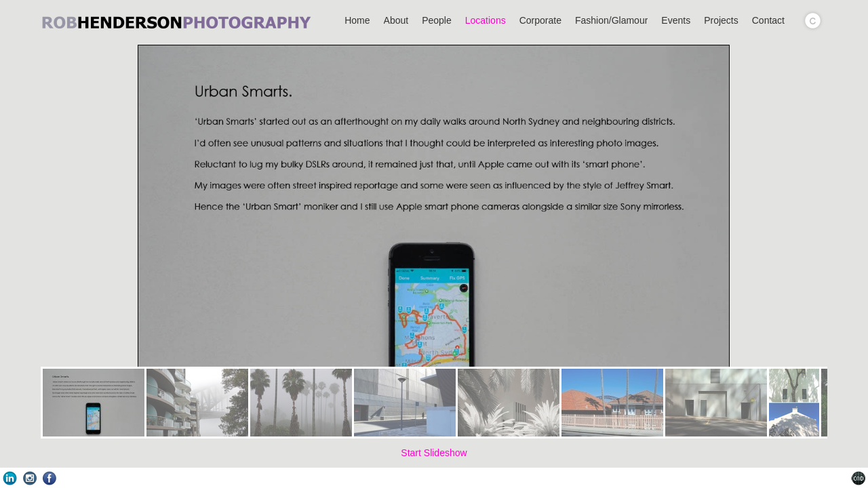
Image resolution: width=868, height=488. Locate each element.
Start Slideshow (434, 453)
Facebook (49, 478)
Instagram (29, 478)
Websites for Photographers (858, 478)
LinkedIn (10, 478)
